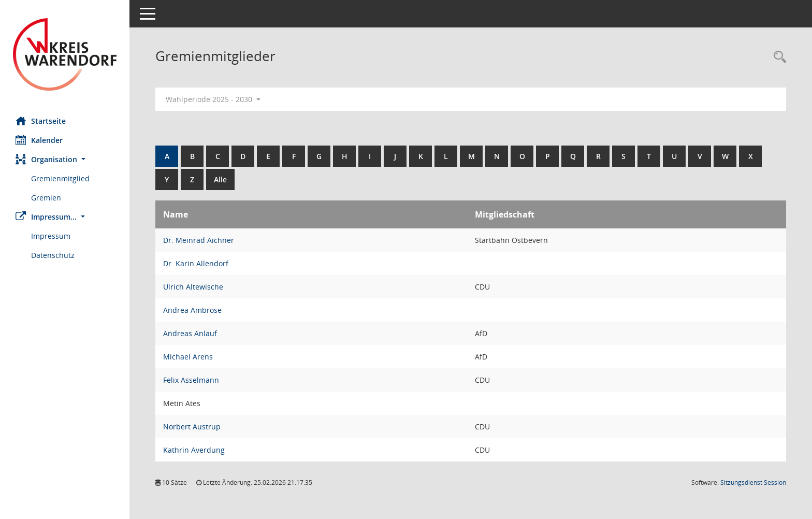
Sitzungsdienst (753, 482)
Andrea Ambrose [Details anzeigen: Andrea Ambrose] (192, 310)
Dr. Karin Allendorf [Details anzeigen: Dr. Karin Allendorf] (196, 263)
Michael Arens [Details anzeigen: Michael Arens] (188, 357)
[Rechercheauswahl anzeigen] (777, 57)
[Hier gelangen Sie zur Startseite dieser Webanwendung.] (65, 54)
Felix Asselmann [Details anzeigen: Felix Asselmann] (191, 380)
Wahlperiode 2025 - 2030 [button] (213, 99)
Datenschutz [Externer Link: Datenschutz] (53, 255)
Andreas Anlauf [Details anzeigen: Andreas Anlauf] (190, 333)
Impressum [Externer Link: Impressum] (51, 236)
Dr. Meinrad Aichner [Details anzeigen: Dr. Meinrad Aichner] (199, 240)
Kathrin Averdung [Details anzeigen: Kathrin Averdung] (194, 450)
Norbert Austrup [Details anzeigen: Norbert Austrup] (192, 427)
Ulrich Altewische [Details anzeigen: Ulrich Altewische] (193, 287)
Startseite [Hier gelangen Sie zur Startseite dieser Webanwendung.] (41, 121)
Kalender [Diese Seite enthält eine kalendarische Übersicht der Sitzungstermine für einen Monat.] (39, 140)
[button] (65, 159)
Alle (220, 179)
